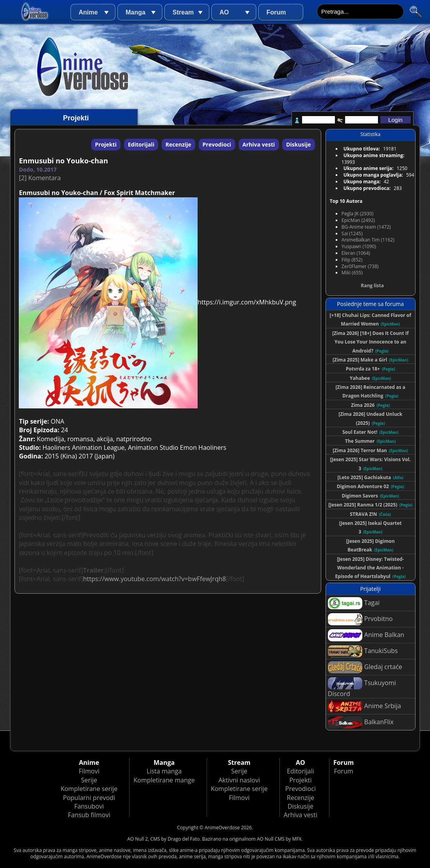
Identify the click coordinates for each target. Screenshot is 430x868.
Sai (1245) (352, 234)
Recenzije (178, 144)
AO (224, 12)
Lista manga (164, 771)
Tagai (354, 603)
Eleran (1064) (356, 253)
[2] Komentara (40, 178)
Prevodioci (217, 144)
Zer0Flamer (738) (360, 266)
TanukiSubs (363, 651)
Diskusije (298, 144)
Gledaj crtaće (365, 667)
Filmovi (89, 771)
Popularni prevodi (89, 798)
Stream (183, 12)
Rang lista (372, 285)
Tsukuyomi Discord (362, 688)
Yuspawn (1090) (359, 246)
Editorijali (141, 144)
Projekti (106, 144)
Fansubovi (89, 806)
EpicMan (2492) (358, 220)
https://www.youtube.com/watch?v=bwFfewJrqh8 (154, 579)
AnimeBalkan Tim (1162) (368, 240)
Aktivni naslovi (239, 780)
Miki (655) (352, 273)
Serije (89, 780)
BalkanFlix (361, 722)
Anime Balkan (366, 635)
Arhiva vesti (259, 144)
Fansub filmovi (89, 815)
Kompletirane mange (164, 780)
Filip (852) (352, 260)
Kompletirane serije (89, 789)
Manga (136, 12)
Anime (88, 12)
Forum (276, 12)
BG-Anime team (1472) (366, 227)
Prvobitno (360, 619)
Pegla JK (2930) (358, 214)
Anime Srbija (364, 706)
